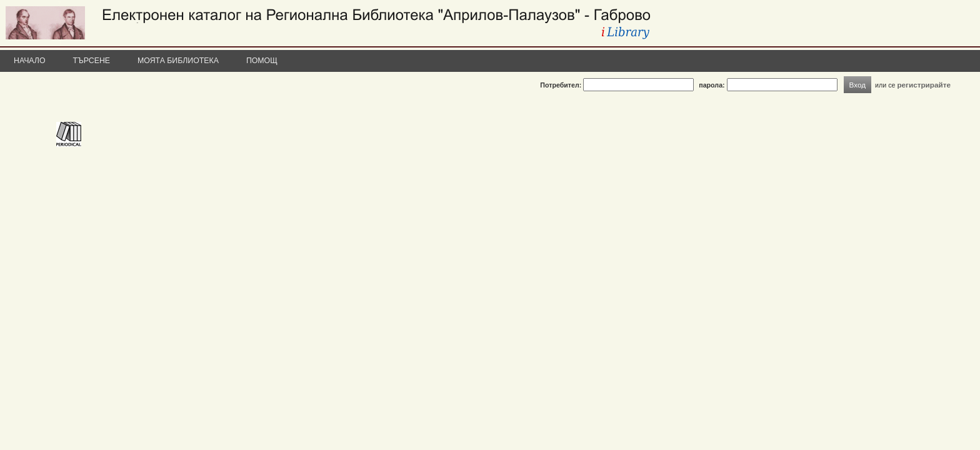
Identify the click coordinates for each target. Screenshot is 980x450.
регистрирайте (924, 85)
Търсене (92, 61)
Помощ (262, 61)
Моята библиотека (178, 61)
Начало (30, 61)
